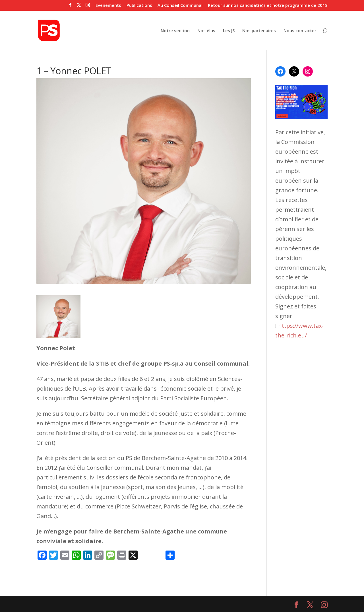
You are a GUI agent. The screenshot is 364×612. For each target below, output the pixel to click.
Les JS (229, 31)
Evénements (108, 6)
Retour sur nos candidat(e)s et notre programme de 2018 (268, 6)
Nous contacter (300, 31)
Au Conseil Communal (180, 6)
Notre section (175, 31)
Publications (139, 6)
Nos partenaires (259, 31)
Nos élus (206, 31)
